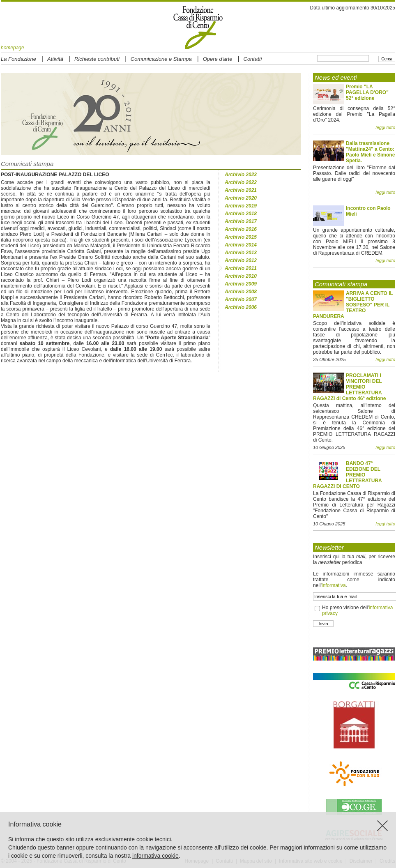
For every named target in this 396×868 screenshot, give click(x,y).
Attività (55, 59)
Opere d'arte (218, 59)
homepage (13, 48)
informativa (334, 585)
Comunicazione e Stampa (161, 59)
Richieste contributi (97, 59)
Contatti (253, 59)
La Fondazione (18, 59)
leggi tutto (385, 127)
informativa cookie (155, 856)
